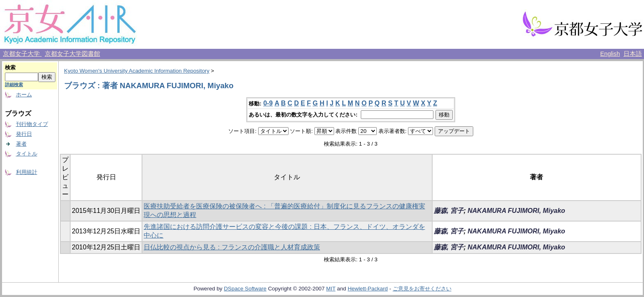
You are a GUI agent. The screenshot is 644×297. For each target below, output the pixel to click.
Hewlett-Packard (368, 289)
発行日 (24, 134)
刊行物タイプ (32, 124)
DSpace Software (245, 289)
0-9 (268, 103)
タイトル (27, 154)
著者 (21, 144)
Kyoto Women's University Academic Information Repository (137, 71)
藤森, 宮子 (449, 211)
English (610, 54)
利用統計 (27, 172)
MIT (331, 289)
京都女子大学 (22, 54)
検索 (10, 67)
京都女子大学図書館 (72, 54)
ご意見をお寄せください (422, 289)
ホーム (24, 95)
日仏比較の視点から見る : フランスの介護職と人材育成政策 (232, 247)
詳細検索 (14, 85)
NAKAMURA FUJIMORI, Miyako (516, 211)
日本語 (633, 54)
